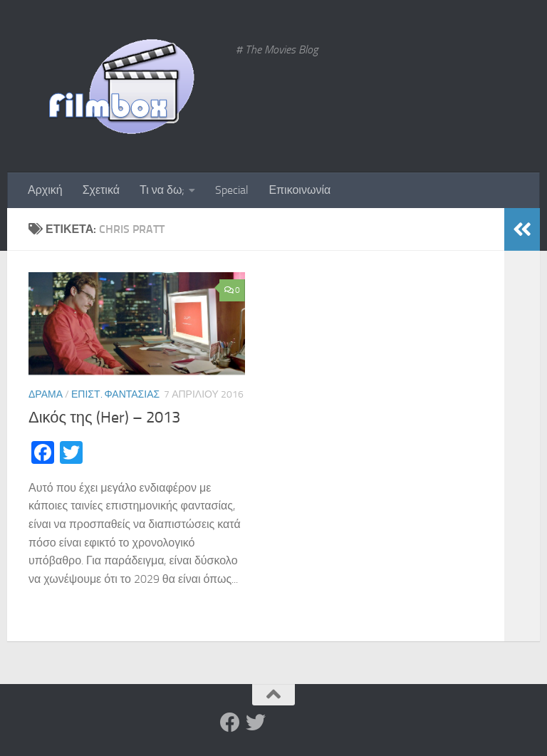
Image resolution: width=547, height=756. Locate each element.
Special (232, 190)
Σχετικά (101, 190)
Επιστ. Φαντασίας (115, 394)
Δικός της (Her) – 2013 (104, 418)
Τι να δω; (162, 190)
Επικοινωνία (299, 190)
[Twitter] (256, 723)
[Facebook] (230, 723)
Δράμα (46, 394)
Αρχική (45, 190)
